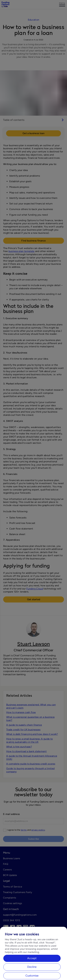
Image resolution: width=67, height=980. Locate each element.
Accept (32, 969)
